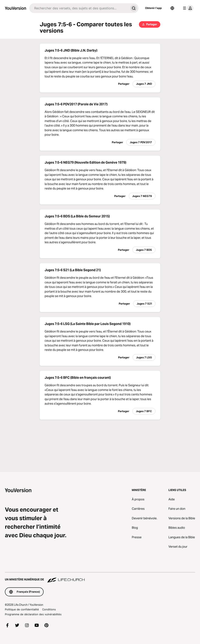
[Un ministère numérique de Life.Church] (100, 578)
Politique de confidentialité (22, 609)
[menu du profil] (187, 8)
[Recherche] (79, 8)
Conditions (49, 609)
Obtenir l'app (153, 8)
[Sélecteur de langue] (172, 8)
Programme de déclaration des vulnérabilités (33, 614)
